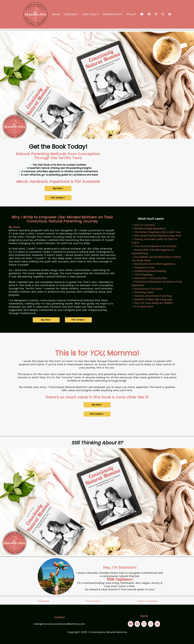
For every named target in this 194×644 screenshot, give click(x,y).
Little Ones (90, 14)
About (56, 14)
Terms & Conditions (146, 601)
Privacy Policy (93, 601)
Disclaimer (43, 601)
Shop (131, 14)
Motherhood (113, 14)
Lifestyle (71, 14)
